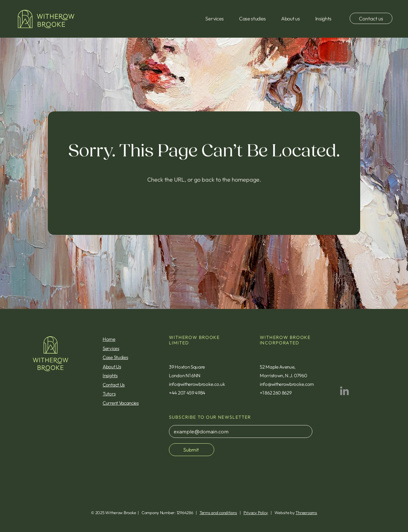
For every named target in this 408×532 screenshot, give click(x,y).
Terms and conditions (218, 513)
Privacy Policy (256, 513)
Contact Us (114, 385)
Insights (110, 375)
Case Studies (115, 357)
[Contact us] (371, 18)
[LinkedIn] (344, 391)
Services (111, 348)
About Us (112, 367)
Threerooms (306, 513)
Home (109, 339)
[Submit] (192, 450)
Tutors (109, 394)
